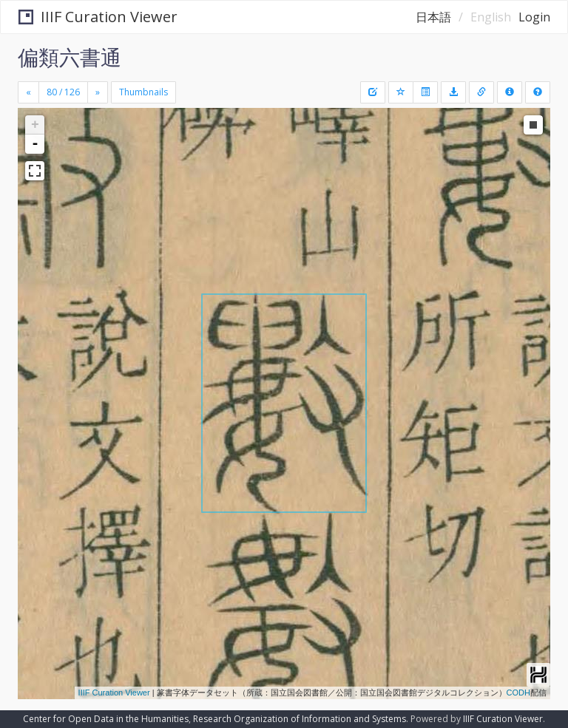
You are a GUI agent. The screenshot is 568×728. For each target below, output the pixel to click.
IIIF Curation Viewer (98, 17)
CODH (518, 693)
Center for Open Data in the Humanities (106, 719)
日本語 (433, 17)
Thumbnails (143, 92)
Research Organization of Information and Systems (300, 719)
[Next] (98, 92)
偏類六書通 (70, 57)
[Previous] (28, 92)
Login (534, 17)
